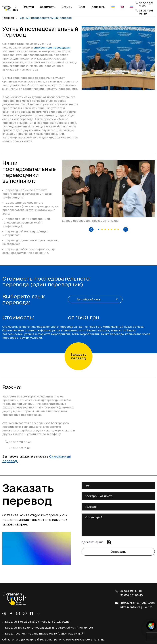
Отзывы (67, 7)
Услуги (29, 7)
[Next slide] (126, 229)
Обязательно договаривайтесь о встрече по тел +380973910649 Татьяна (53, 639)
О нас (15, 8)
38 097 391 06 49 (146, 12)
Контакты (98, 7)
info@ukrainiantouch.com (138, 603)
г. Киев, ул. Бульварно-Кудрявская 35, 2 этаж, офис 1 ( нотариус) (48, 628)
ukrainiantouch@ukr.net (136, 607)
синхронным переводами (52, 47)
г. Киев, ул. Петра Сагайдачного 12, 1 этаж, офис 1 (37, 622)
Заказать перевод (78, 356)
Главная (8, 18)
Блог (82, 7)
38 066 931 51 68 (20, 458)
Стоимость (48, 7)
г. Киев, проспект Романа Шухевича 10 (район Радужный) (43, 634)
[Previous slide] (91, 229)
